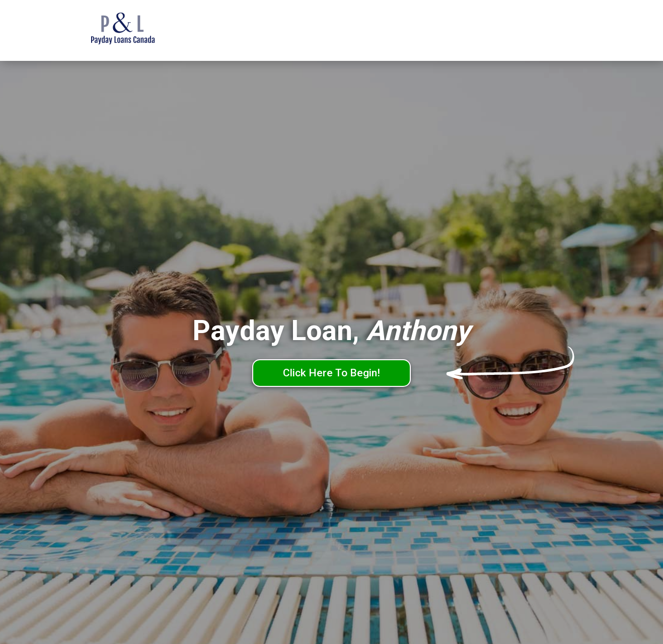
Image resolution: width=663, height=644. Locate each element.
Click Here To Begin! (332, 373)
